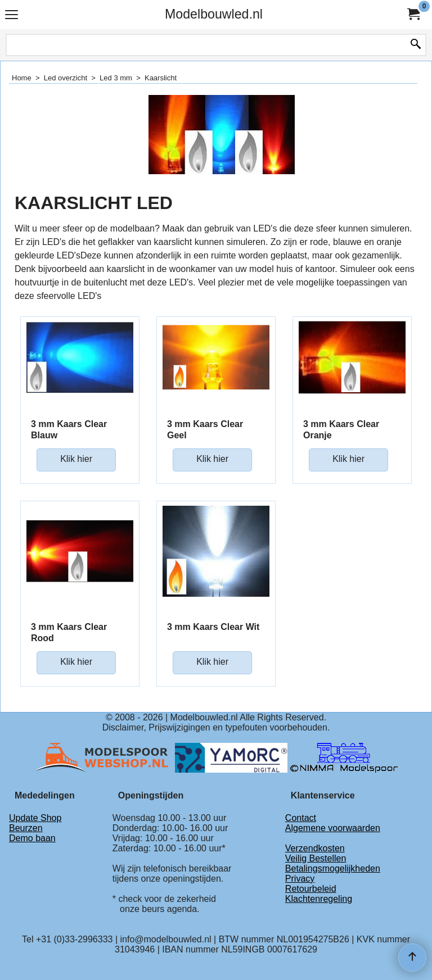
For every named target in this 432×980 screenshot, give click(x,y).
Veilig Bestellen (316, 858)
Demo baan (32, 838)
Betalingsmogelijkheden (333, 868)
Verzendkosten (315, 848)
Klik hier (76, 459)
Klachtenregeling (319, 899)
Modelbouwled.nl (214, 14)
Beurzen (26, 828)
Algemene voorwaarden (333, 828)
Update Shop (35, 818)
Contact (301, 818)
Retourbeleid (311, 889)
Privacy (300, 879)
